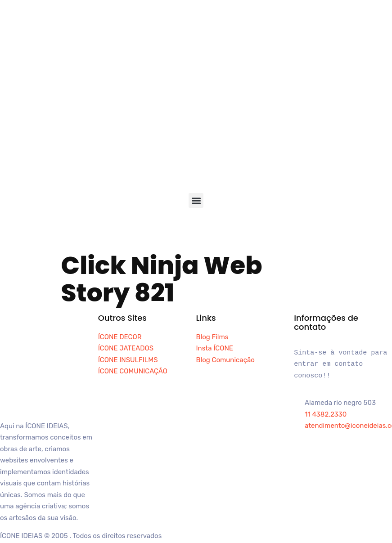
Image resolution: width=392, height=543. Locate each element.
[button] (196, 200)
